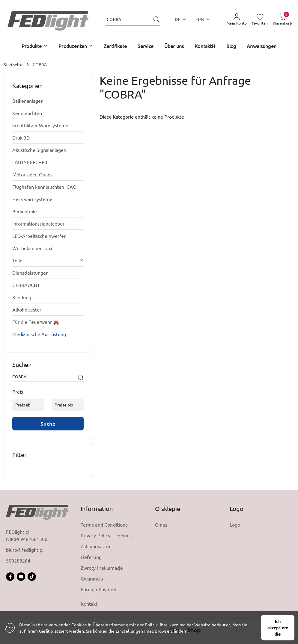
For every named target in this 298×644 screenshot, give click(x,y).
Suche (48, 424)
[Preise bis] (68, 405)
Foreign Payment (99, 589)
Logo (235, 524)
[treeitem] (48, 101)
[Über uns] (174, 46)
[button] (35, 46)
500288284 (18, 560)
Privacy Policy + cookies (106, 535)
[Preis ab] (28, 405)
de (181, 19)
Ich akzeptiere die (278, 628)
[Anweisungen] (262, 46)
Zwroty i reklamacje (102, 568)
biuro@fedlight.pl (25, 550)
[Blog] (231, 46)
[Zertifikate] (115, 46)
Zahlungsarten (96, 546)
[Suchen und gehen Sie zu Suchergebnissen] (156, 19)
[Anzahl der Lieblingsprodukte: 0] (260, 19)
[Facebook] (10, 577)
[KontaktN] (205, 46)
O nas (161, 524)
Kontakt (89, 604)
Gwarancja (92, 578)
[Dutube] (21, 577)
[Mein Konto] (237, 19)
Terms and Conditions (104, 524)
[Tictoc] (32, 577)
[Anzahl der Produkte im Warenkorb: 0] (282, 19)
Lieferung (91, 557)
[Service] (146, 46)
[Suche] (81, 378)
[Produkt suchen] (133, 19)
